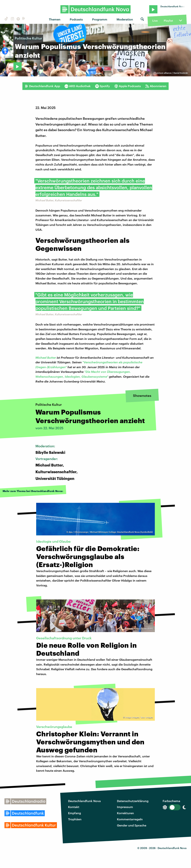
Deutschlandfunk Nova (84, 801)
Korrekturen (125, 813)
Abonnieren (156, 86)
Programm (100, 19)
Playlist (168, 21)
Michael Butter (46, 357)
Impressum (125, 807)
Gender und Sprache (132, 825)
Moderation (125, 19)
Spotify (102, 86)
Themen (55, 19)
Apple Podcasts (128, 86)
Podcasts (76, 19)
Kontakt (74, 807)
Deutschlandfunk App (42, 86)
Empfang (75, 813)
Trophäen (75, 819)
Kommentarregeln (130, 819)
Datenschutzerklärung (133, 801)
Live (155, 21)
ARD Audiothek (78, 86)
